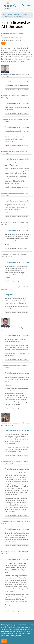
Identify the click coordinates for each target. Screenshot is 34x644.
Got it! (4, 641)
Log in (7, 90)
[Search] (15, 6)
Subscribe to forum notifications (12, 40)
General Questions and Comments (14, 16)
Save (3, 43)
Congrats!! (9, 295)
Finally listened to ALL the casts (17, 82)
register (14, 90)
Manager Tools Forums (21, 14)
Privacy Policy (16, 636)
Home (4, 14)
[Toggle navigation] (29, 5)
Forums (10, 14)
